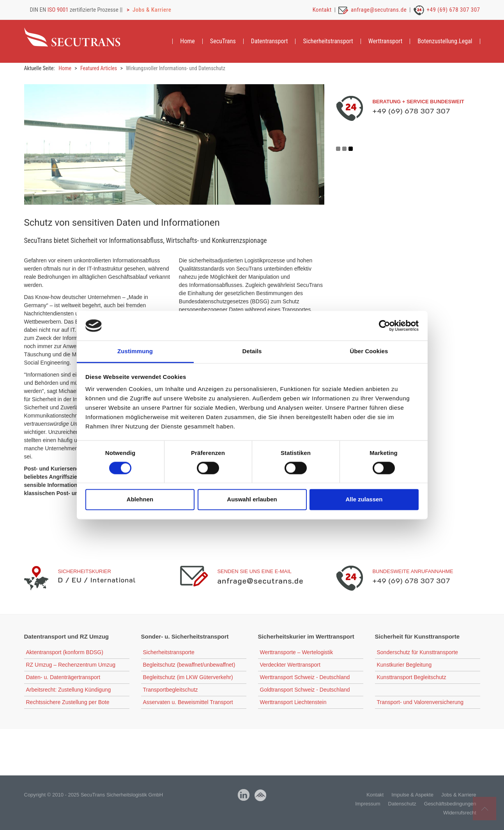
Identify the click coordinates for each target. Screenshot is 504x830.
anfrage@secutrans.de (379, 10)
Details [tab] (252, 351)
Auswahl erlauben (252, 500)
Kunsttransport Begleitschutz (412, 678)
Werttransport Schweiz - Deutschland (305, 678)
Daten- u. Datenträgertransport (63, 678)
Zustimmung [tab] (135, 351)
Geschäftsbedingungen (450, 804)
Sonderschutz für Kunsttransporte (418, 653)
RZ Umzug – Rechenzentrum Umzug (71, 665)
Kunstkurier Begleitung (404, 665)
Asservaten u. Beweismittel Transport (188, 703)
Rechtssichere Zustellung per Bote (68, 703)
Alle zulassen (364, 500)
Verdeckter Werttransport (290, 665)
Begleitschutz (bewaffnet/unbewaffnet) (189, 665)
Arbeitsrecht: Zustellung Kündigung (69, 690)
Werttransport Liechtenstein (293, 703)
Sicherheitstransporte (169, 653)
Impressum (368, 804)
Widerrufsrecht (460, 813)
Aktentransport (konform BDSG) (65, 653)
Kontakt (322, 10)
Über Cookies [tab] (369, 351)
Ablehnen (140, 500)
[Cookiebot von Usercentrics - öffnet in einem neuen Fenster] (385, 326)
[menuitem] (187, 41)
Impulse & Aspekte (412, 795)
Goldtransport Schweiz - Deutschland (305, 690)
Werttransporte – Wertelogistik (297, 653)
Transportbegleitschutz (171, 690)
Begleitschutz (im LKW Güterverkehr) (188, 678)
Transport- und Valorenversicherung (420, 703)
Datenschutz (402, 804)
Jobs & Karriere (152, 10)
